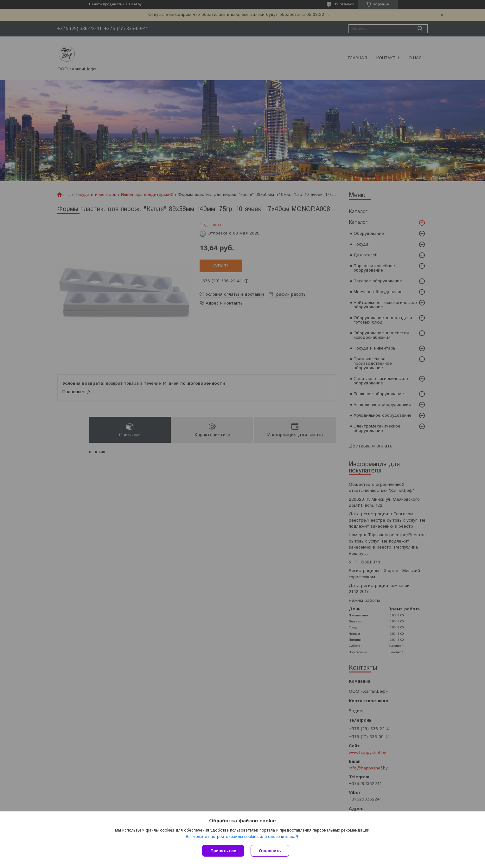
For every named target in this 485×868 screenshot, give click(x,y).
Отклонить (270, 851)
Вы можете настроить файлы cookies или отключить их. (240, 836)
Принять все (223, 851)
